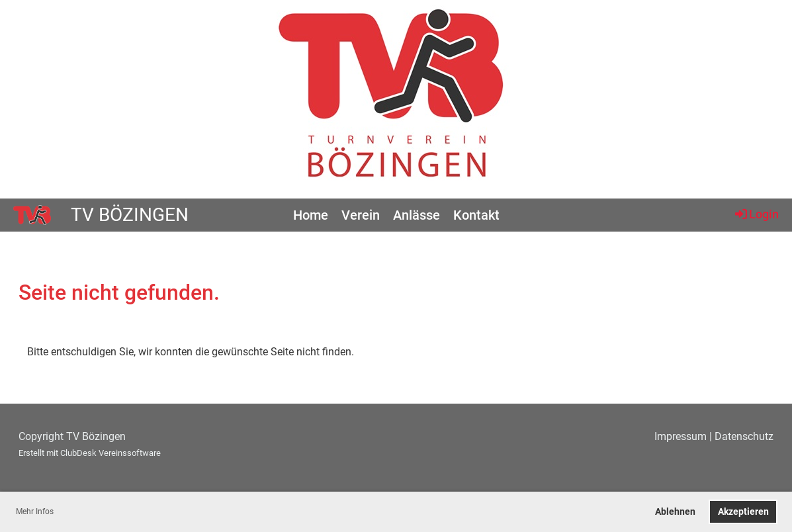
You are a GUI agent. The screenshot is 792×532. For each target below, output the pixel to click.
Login (756, 214)
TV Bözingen (130, 215)
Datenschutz (744, 436)
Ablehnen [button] (675, 512)
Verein (361, 215)
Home (311, 215)
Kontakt (476, 215)
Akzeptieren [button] (743, 512)
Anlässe (417, 215)
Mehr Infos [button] (35, 511)
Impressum (681, 436)
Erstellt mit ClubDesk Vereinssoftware (90, 453)
